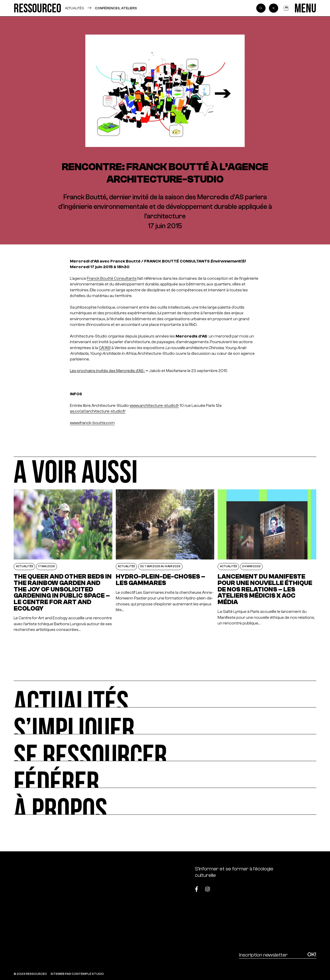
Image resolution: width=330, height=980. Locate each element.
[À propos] (165, 801)
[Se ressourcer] (165, 748)
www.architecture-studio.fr (154, 405)
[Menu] (305, 8)
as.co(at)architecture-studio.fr (98, 411)
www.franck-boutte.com (92, 423)
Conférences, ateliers (116, 8)
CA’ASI (105, 348)
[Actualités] (165, 694)
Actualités (75, 8)
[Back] (274, 8)
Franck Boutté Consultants (112, 278)
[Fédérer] (165, 775)
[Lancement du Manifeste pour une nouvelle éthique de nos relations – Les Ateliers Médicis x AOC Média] (267, 561)
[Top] (295, 887)
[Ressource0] (38, 8)
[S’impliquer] (165, 721)
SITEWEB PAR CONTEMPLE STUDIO (77, 974)
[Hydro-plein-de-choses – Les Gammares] (165, 561)
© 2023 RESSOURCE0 (30, 974)
